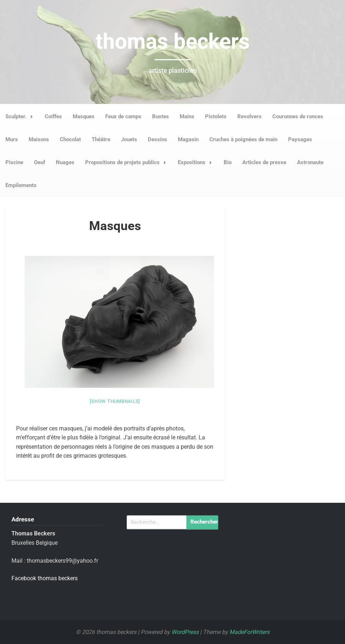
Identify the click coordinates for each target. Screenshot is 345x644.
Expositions (197, 162)
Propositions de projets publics (128, 162)
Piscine (14, 162)
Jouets (129, 139)
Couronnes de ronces (298, 116)
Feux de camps (123, 116)
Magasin (188, 139)
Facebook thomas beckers (45, 578)
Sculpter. (21, 116)
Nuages (65, 162)
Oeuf (40, 162)
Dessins (157, 139)
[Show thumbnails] (115, 401)
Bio (228, 162)
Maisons (39, 139)
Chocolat (70, 139)
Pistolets (216, 116)
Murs (12, 139)
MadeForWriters (249, 632)
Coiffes (53, 116)
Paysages (300, 139)
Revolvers (249, 116)
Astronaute (310, 162)
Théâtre (101, 139)
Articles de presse (264, 162)
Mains (187, 116)
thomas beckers (173, 41)
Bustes (161, 116)
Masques (84, 116)
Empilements (21, 185)
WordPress (185, 632)
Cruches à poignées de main (243, 139)
